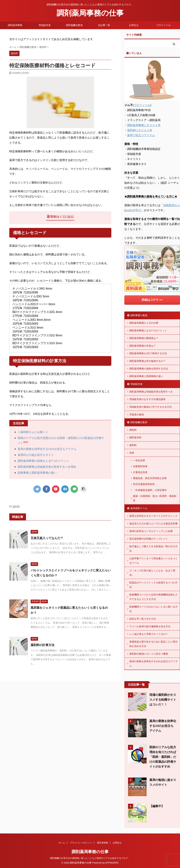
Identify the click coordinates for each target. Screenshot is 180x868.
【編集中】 (157, 806)
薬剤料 (16, 506)
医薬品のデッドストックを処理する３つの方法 (153, 585)
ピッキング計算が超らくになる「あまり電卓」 (152, 573)
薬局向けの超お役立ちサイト (36, 455)
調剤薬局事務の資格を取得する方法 (149, 369)
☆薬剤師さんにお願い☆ (33, 432)
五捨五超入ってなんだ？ (47, 538)
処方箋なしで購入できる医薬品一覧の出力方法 (153, 549)
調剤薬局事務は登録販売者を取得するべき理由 (47, 467)
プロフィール (163, 25)
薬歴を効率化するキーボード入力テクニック (153, 516)
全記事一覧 (104, 25)
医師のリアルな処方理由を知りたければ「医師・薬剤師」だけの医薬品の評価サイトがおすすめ (163, 757)
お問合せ (134, 25)
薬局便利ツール (139, 508)
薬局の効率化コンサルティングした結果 (151, 531)
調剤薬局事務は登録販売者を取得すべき (151, 392)
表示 (70, 217)
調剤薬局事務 (15, 25)
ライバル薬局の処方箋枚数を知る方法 (150, 626)
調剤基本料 (135, 438)
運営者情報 (102, 843)
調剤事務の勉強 (139, 315)
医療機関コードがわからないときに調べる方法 (153, 609)
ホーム (62, 843)
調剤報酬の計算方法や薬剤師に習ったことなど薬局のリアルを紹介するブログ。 (90, 858)
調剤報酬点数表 (74, 25)
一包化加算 (139, 460)
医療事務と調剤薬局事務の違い (37, 473)
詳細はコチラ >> (152, 300)
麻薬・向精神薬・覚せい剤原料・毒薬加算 (155, 498)
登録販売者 (45, 25)
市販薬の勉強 (137, 414)
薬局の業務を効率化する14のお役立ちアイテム (47, 449)
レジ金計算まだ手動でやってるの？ (149, 634)
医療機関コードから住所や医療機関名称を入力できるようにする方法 (153, 597)
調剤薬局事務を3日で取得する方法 (148, 353)
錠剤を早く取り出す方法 (143, 619)
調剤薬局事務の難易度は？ (144, 338)
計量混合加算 (140, 472)
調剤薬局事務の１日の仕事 (144, 323)
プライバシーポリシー (81, 843)
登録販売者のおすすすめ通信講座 (147, 399)
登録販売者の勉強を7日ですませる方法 (150, 407)
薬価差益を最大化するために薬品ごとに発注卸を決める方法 (153, 644)
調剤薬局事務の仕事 (90, 13)
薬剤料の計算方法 (42, 645)
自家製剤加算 (140, 466)
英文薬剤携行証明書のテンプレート (149, 539)
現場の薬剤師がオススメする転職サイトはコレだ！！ (163, 700)
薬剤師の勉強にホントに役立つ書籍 (149, 654)
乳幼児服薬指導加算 (144, 484)
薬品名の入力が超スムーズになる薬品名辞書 (153, 524)
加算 (132, 453)
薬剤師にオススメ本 (140, 130)
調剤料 (133, 430)
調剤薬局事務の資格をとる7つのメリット (43, 461)
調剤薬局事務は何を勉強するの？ (147, 361)
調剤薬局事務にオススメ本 (144, 125)
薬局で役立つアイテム (141, 135)
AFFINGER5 (112, 863)
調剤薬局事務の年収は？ (143, 346)
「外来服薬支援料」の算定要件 (150, 490)
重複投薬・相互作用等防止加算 (150, 478)
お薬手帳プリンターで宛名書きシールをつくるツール (153, 561)
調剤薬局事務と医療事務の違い (146, 376)
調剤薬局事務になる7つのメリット (148, 331)
